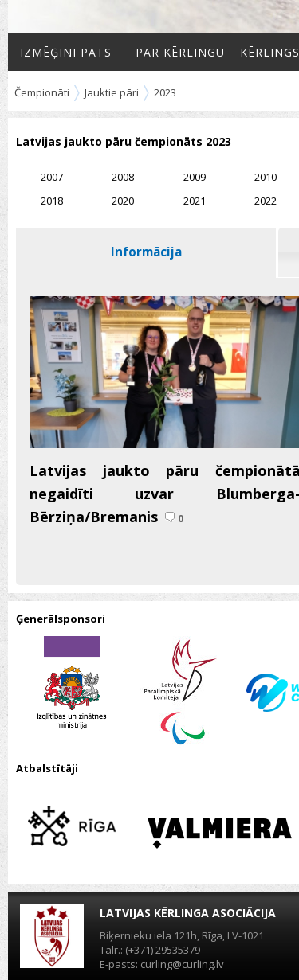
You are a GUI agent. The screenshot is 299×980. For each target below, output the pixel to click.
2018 (52, 201)
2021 (195, 201)
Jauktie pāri (112, 92)
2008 (123, 177)
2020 (123, 201)
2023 (165, 92)
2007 (52, 177)
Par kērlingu (180, 52)
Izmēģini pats (66, 52)
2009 (195, 177)
